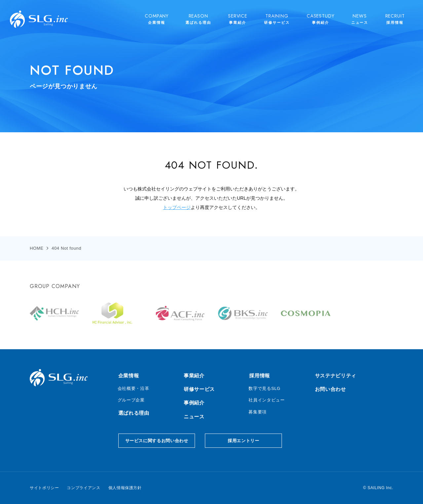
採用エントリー (244, 441)
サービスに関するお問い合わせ (157, 441)
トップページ (177, 207)
